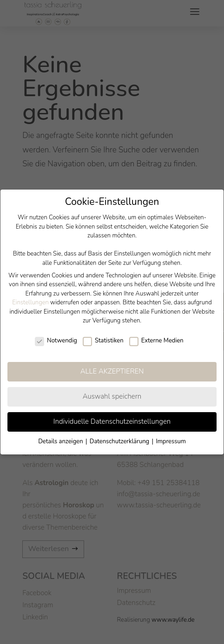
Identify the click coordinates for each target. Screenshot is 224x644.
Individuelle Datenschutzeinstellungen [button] (112, 421)
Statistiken (103, 341)
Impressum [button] (171, 441)
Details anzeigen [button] (61, 441)
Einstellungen (30, 302)
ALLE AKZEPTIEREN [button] (112, 371)
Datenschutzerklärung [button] (120, 441)
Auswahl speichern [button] (112, 396)
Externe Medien (156, 341)
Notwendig (56, 341)
